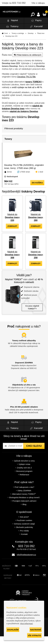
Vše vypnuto (34, 635)
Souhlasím (13, 630)
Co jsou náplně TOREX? (32, 315)
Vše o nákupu (38, 3)
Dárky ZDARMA (24, 498)
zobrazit (12, 234)
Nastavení (36, 630)
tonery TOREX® (34, 89)
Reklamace (24, 482)
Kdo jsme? (24, 525)
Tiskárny (12, 34)
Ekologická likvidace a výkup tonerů (24, 505)
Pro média (24, 538)
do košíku (37, 190)
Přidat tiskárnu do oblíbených (27, 63)
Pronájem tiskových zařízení (24, 509)
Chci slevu (34, 454)
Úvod (6, 41)
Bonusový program (24, 479)
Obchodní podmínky (24, 535)
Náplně (12, 28)
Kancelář (36, 34)
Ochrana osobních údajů (24, 531)
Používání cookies (24, 528)
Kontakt (24, 542)
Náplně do (12, 225)
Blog (24, 512)
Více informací (26, 623)
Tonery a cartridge (18, 41)
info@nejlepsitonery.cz (26, 562)
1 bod (41, 179)
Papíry (36, 28)
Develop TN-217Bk (26, 84)
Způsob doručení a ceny (24, 468)
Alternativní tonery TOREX (24, 502)
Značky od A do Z (24, 475)
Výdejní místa (24, 472)
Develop (31, 41)
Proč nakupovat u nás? (24, 495)
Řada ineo (41, 41)
